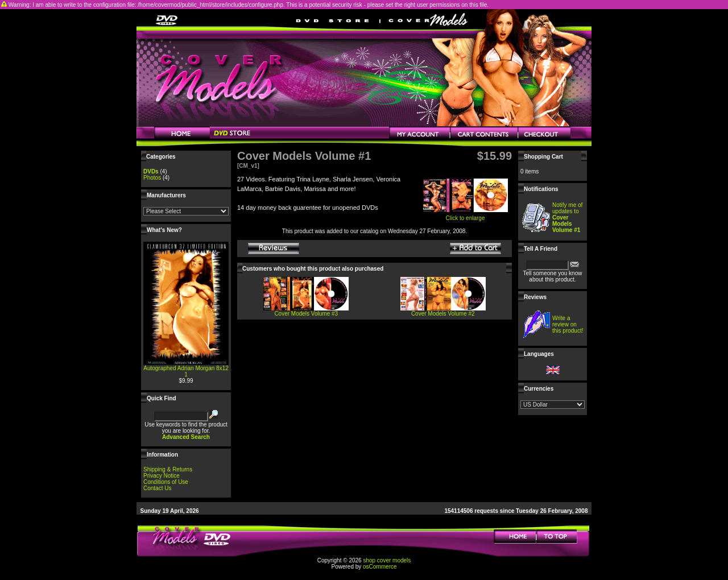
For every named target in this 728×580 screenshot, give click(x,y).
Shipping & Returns (168, 469)
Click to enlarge (465, 216)
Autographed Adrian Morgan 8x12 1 (186, 371)
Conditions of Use (166, 482)
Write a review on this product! (568, 324)
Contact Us (157, 488)
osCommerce (380, 567)
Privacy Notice (162, 476)
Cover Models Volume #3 (306, 314)
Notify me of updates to (567, 217)
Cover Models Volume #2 (443, 314)
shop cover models (387, 560)
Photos (152, 178)
